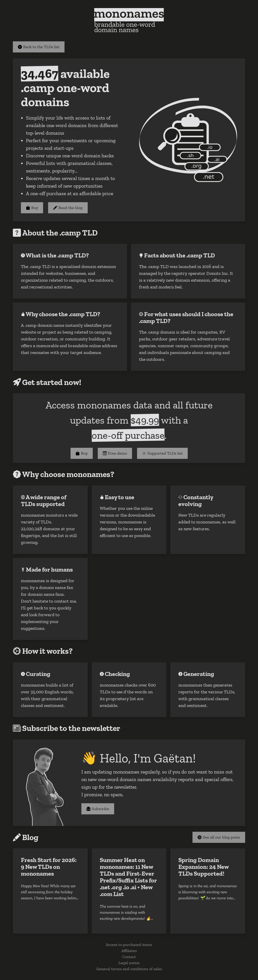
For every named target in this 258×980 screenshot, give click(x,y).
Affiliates (129, 951)
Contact (129, 957)
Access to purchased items (129, 945)
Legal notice (129, 963)
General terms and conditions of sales (129, 969)
